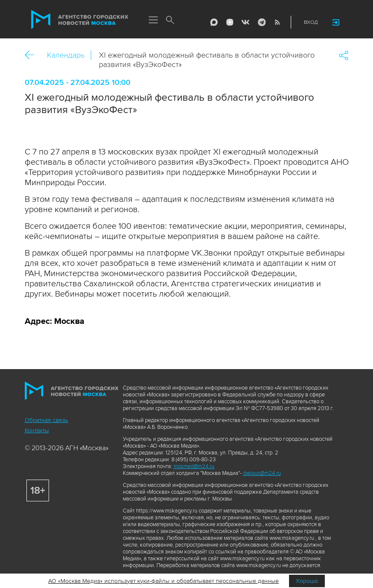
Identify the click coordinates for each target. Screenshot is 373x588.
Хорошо (307, 581)
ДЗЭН (230, 22)
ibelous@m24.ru (262, 473)
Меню (153, 20)
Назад (33, 55)
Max (214, 22)
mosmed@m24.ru (194, 466)
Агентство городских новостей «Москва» (80, 20)
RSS (277, 22)
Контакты (37, 430)
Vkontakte (246, 22)
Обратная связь (46, 420)
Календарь (66, 55)
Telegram (261, 22)
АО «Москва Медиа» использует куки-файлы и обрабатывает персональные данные (163, 581)
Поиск (171, 20)
